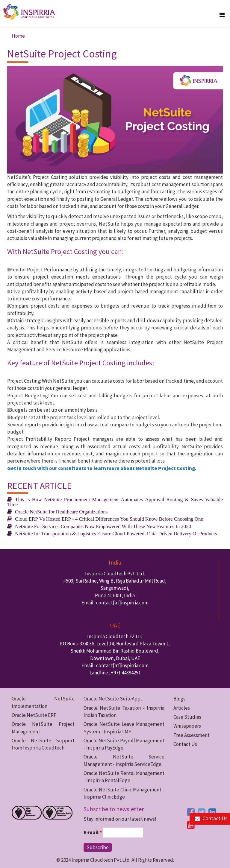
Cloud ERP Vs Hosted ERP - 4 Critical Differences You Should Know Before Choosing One (109, 519)
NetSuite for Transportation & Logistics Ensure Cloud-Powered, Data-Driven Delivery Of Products (116, 533)
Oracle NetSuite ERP (34, 715)
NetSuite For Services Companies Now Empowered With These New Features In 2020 (103, 526)
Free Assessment (192, 735)
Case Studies (187, 717)
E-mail (93, 832)
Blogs (179, 699)
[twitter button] (202, 812)
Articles (182, 708)
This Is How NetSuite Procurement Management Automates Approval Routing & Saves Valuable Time (115, 502)
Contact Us (185, 744)
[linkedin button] (212, 812)
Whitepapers (187, 726)
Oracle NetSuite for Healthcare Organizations (61, 511)
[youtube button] (191, 825)
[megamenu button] (222, 15)
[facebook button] (191, 812)
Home (18, 36)
